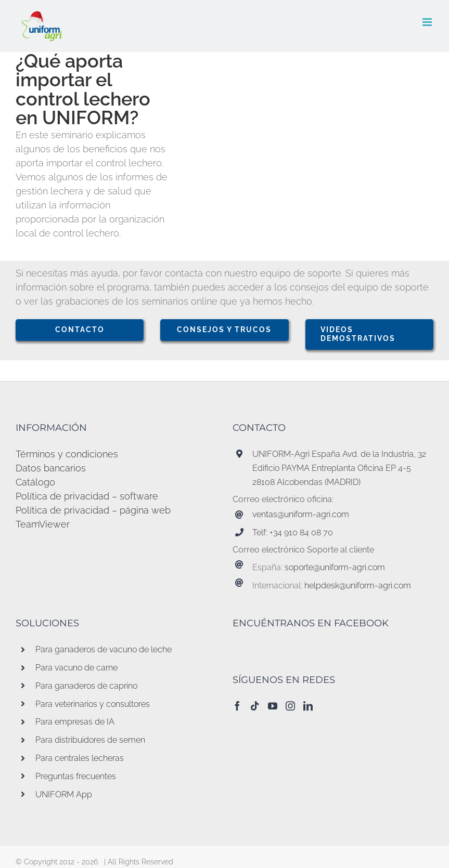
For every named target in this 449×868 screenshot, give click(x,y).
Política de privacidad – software (87, 496)
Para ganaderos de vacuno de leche (104, 649)
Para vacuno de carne (76, 668)
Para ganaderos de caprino (86, 686)
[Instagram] (290, 706)
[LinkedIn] (308, 706)
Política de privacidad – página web (93, 510)
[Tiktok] (255, 706)
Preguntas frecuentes (76, 776)
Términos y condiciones (67, 454)
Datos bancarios (51, 468)
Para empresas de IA (75, 722)
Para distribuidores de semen (90, 740)
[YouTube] (273, 706)
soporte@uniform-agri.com (335, 567)
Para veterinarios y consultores (93, 704)
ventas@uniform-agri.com (301, 514)
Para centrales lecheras (80, 758)
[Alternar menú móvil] (428, 22)
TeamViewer (43, 524)
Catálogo (35, 482)
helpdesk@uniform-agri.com (358, 586)
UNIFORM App (64, 794)
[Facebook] (237, 706)
